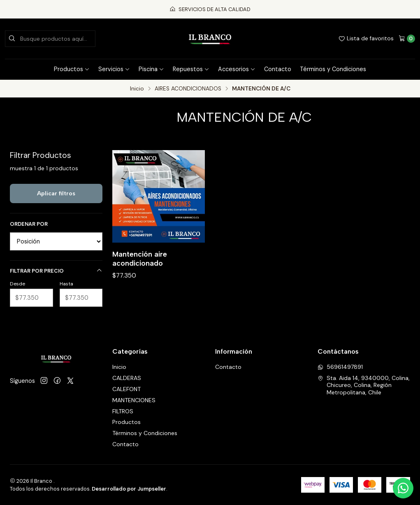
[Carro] (407, 39)
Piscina (151, 69)
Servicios (114, 69)
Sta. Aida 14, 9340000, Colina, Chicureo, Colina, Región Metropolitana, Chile (364, 385)
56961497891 (340, 367)
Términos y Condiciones (333, 69)
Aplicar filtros (56, 193)
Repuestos (191, 69)
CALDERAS (127, 378)
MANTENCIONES (134, 400)
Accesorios (237, 69)
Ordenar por (29, 224)
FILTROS (123, 411)
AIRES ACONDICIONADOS (188, 89)
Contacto (278, 69)
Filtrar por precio (56, 271)
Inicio (137, 89)
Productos (72, 69)
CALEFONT (126, 389)
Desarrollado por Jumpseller (129, 489)
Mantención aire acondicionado (140, 258)
